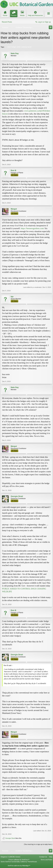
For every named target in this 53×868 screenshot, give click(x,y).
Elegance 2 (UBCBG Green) (10, 857)
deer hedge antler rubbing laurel (19, 47)
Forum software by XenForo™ (19, 860)
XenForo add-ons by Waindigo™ (19, 866)
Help (51, 857)
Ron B (13, 170)
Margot (14, 209)
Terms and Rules (46, 860)
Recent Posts (7, 22)
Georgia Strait (17, 496)
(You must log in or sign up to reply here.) (38, 844)
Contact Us (43, 857)
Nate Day (15, 53)
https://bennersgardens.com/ (32, 228)
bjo (12, 297)
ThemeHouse (32, 862)
